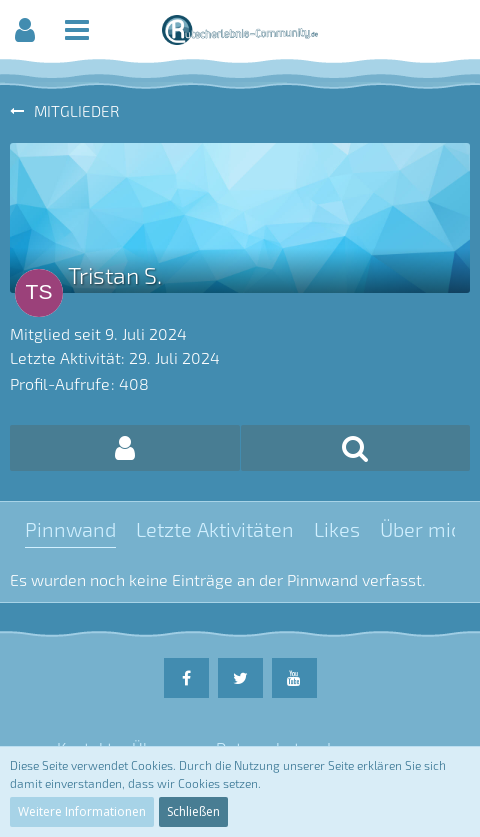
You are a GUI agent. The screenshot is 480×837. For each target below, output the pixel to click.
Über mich (426, 529)
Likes (337, 529)
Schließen (193, 811)
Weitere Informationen (82, 811)
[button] (25, 30)
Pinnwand (70, 529)
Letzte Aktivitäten (215, 529)
